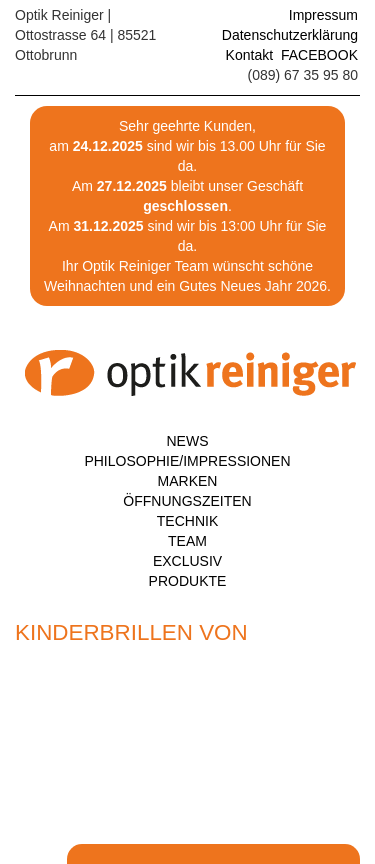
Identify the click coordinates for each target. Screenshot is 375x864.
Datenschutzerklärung (290, 35)
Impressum (323, 15)
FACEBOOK (319, 55)
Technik (187, 521)
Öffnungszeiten (187, 501)
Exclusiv (187, 561)
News (188, 441)
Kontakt (249, 55)
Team (187, 541)
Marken (188, 481)
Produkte (188, 581)
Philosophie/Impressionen (187, 461)
